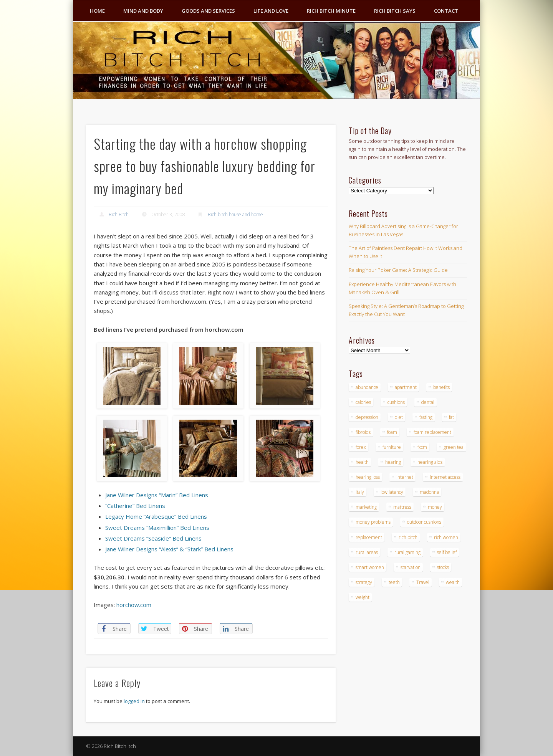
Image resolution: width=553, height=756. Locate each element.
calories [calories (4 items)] (363, 402)
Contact (446, 11)
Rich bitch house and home (235, 214)
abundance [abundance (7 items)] (367, 387)
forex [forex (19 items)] (361, 447)
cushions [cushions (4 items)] (396, 402)
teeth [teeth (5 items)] (394, 582)
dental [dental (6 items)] (428, 402)
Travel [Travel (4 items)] (423, 582)
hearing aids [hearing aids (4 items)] (430, 462)
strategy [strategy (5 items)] (364, 582)
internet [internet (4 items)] (405, 477)
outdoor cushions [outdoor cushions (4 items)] (424, 522)
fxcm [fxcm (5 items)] (422, 447)
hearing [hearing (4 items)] (393, 462)
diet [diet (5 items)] (399, 417)
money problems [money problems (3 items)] (373, 522)
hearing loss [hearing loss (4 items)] (368, 477)
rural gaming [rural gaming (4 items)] (407, 552)
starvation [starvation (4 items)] (411, 567)
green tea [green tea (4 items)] (454, 447)
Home (97, 11)
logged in (134, 701)
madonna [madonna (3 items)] (429, 492)
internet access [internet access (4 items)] (445, 477)
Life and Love (271, 11)
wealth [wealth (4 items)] (453, 582)
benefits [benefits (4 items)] (441, 387)
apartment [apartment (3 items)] (406, 387)
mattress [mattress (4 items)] (402, 507)
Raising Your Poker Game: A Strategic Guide (398, 270)
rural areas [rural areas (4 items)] (367, 552)
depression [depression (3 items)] (367, 417)
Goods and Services (208, 11)
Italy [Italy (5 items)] (360, 492)
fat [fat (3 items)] (451, 417)
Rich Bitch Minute (331, 11)
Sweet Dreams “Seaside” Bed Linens (153, 538)
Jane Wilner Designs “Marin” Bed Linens (157, 495)
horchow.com (134, 605)
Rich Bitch (119, 214)
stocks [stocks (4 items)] (443, 567)
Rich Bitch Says (395, 11)
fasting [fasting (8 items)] (426, 417)
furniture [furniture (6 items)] (392, 447)
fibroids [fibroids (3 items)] (363, 432)
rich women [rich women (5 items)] (446, 537)
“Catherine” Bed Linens (135, 506)
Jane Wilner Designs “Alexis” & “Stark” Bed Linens (169, 549)
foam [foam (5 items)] (392, 432)
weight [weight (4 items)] (363, 597)
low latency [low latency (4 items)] (392, 492)
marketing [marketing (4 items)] (366, 507)
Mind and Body (143, 11)
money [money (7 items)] (435, 507)
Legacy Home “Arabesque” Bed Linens (156, 516)
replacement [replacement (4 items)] (369, 537)
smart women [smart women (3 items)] (370, 567)
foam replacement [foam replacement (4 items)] (432, 432)
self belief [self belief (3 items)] (447, 552)
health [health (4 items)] (362, 462)
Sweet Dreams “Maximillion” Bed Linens (157, 528)
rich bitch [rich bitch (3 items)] (408, 537)
